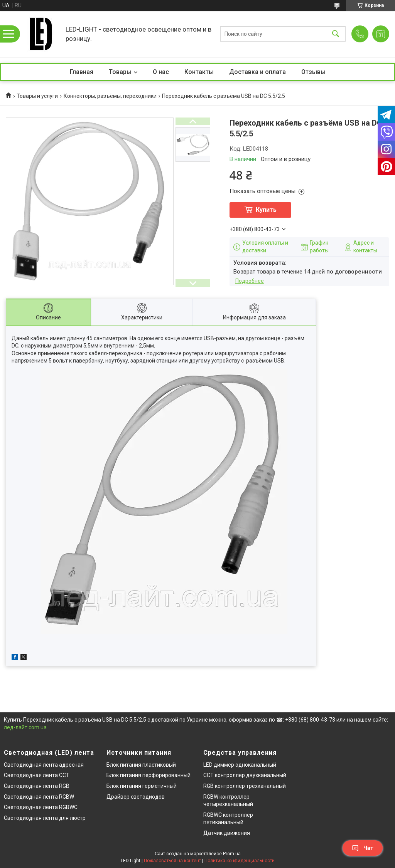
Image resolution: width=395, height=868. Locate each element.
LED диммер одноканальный (240, 765)
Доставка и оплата (257, 72)
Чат (363, 848)
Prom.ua (232, 854)
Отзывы (313, 72)
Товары (120, 72)
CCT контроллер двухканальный (245, 775)
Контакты (199, 72)
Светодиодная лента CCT (37, 775)
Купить (266, 210)
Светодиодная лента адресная (44, 765)
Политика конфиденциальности (240, 861)
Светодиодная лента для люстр (45, 818)
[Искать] (336, 34)
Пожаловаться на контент (172, 861)
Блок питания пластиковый (141, 765)
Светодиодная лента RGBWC (41, 807)
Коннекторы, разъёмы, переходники (110, 96)
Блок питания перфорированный (149, 775)
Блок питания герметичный (142, 786)
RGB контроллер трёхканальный (245, 786)
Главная (82, 72)
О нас (161, 72)
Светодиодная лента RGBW (39, 797)
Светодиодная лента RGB (37, 786)
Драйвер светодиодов (136, 797)
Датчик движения (227, 833)
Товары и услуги (37, 96)
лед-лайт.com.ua (25, 727)
